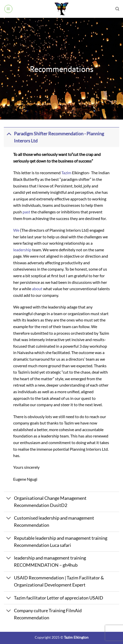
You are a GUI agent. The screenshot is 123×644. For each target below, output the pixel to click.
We (16, 230)
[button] (8, 9)
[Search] (117, 9)
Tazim (66, 173)
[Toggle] (9, 134)
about (37, 289)
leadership (22, 250)
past (26, 212)
